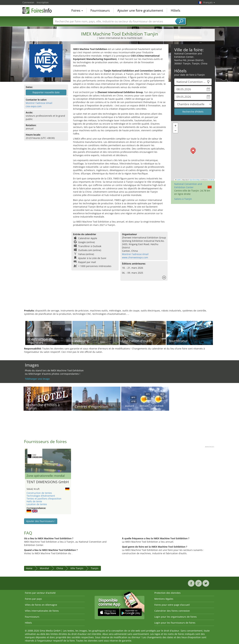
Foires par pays (33, 599)
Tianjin (95, 568)
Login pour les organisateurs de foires (176, 617)
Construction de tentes (39, 493)
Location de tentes (37, 504)
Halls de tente (34, 501)
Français (209, 2)
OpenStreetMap (195, 180)
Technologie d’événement (41, 496)
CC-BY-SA (211, 180)
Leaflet (178, 180)
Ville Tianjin (77, 568)
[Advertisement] (119, 298)
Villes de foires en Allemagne (41, 605)
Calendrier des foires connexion (172, 611)
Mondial (44, 568)
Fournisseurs (100, 11)
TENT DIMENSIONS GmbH (48, 482)
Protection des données (167, 593)
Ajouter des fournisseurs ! (41, 521)
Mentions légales (164, 599)
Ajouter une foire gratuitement (140, 11)
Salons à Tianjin (183, 199)
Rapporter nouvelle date (46, 92)
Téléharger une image (37, 379)
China (60, 568)
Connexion (28, 2)
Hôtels (176, 11)
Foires (77, 11)
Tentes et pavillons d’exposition (44, 499)
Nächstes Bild (69, 461)
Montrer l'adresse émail (39, 103)
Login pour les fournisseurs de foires (175, 623)
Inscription (43, 2)
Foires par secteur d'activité (40, 593)
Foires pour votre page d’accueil (172, 605)
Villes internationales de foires (42, 611)
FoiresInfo (39, 10)
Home (29, 568)
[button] (193, 151)
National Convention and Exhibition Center (188, 186)
